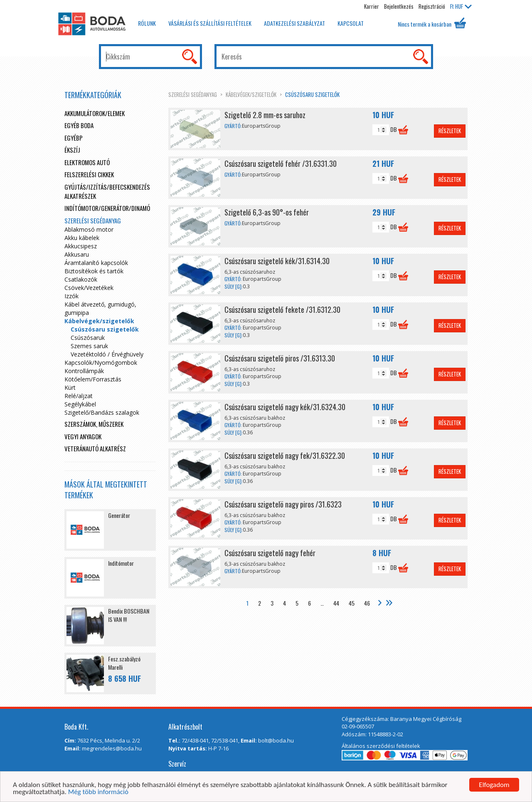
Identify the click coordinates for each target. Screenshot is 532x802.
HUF (461, 6)
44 (336, 603)
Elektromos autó (87, 162)
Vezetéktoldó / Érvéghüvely (107, 354)
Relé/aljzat (79, 396)
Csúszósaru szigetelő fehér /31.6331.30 (281, 163)
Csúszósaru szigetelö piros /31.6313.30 (280, 358)
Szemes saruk (89, 346)
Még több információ (98, 793)
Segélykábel (80, 404)
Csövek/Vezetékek (89, 288)
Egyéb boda (79, 125)
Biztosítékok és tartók (94, 271)
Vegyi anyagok (83, 436)
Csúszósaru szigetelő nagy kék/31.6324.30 (285, 407)
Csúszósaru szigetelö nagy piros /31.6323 (283, 504)
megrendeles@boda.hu (112, 748)
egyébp (74, 138)
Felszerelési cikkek (89, 174)
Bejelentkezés (399, 6)
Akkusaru (77, 254)
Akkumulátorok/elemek (95, 113)
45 (352, 603)
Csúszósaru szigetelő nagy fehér (270, 553)
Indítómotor (121, 563)
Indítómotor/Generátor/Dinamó (107, 208)
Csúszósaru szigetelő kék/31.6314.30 (277, 261)
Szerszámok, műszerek (94, 424)
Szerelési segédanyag (193, 94)
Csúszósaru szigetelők (312, 94)
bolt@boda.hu (276, 740)
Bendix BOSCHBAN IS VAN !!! (129, 615)
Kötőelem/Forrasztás (93, 379)
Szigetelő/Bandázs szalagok (102, 412)
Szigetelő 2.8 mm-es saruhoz (265, 115)
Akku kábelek (82, 238)
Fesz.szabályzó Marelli (124, 663)
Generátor (119, 515)
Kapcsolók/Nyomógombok (101, 363)
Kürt (70, 387)
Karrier (372, 6)
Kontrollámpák (84, 371)
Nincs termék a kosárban (432, 23)
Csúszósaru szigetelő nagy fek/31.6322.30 (285, 455)
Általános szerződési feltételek (381, 746)
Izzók (71, 296)
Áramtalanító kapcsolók (96, 263)
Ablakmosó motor (89, 229)
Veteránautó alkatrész (95, 448)
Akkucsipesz (81, 246)
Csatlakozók (81, 279)
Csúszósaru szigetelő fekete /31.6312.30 (282, 309)
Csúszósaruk (88, 338)
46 (367, 603)
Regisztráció (432, 6)
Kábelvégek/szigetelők (251, 94)
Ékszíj (72, 150)
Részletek (450, 131)
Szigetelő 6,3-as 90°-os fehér (267, 212)
